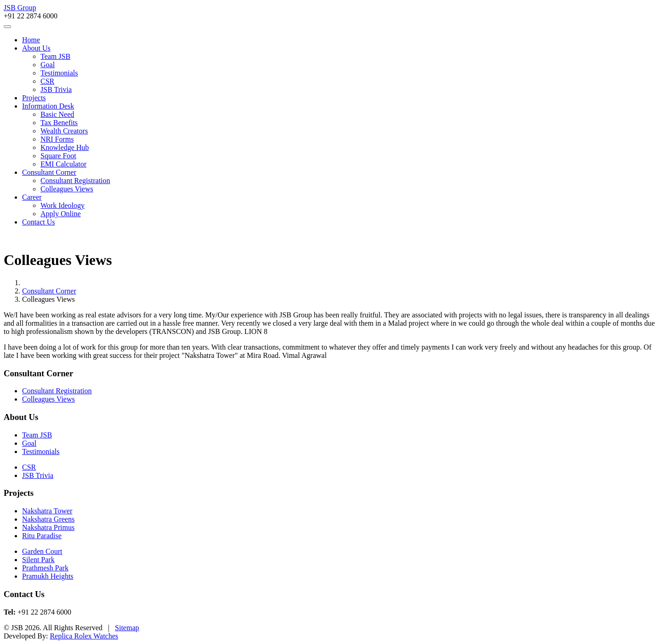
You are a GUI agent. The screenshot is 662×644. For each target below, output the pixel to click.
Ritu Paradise (42, 536)
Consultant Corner (49, 172)
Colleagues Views (67, 189)
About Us (36, 48)
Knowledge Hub (65, 147)
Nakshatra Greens (48, 519)
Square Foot (58, 156)
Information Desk (48, 106)
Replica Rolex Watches (84, 636)
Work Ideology (63, 205)
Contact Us (39, 222)
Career (32, 197)
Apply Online (61, 214)
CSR (47, 81)
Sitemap (127, 628)
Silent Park (38, 560)
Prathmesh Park (45, 568)
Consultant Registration (75, 181)
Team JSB (55, 56)
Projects (34, 98)
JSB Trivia (56, 89)
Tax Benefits (59, 123)
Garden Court (42, 551)
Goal (48, 65)
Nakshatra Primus (48, 527)
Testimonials (59, 73)
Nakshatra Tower (47, 511)
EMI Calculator (63, 164)
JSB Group (20, 8)
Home (31, 40)
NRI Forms (57, 139)
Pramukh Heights (48, 576)
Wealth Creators (64, 131)
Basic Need (57, 114)
